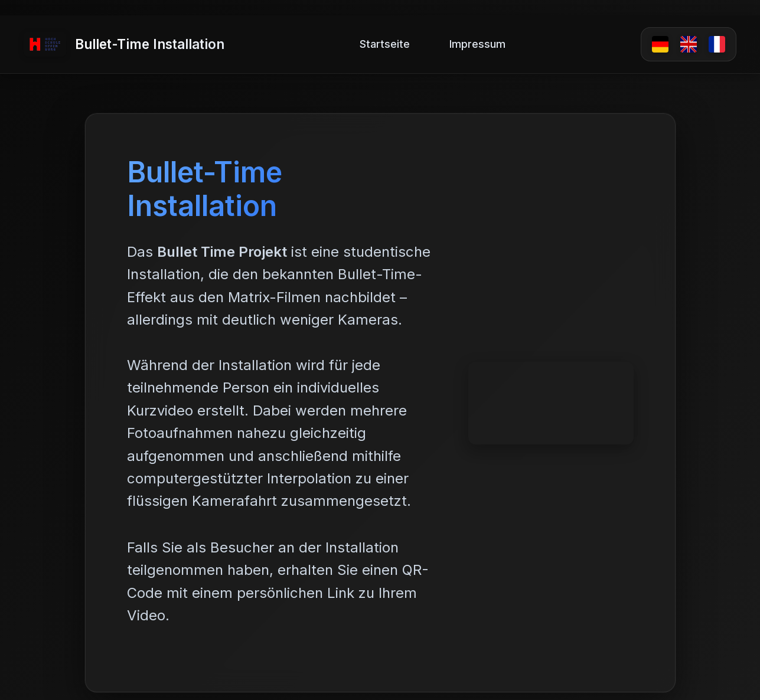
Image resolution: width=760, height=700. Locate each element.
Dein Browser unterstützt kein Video (551, 403)
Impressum (477, 44)
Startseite (385, 44)
